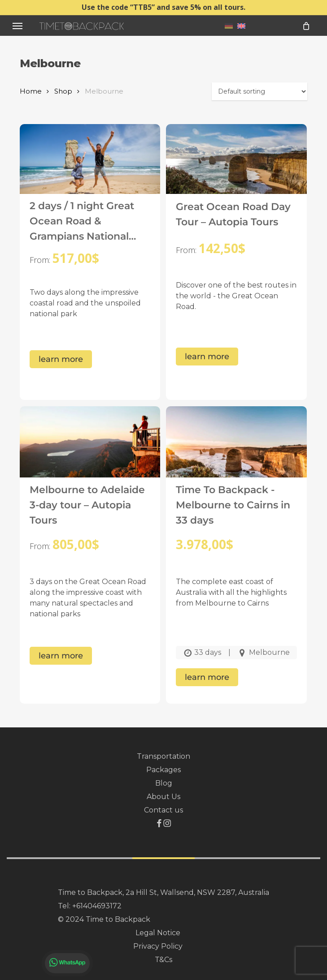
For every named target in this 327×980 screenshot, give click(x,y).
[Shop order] (259, 91)
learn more (61, 359)
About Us (163, 797)
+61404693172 (97, 906)
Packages (163, 770)
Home (31, 91)
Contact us (163, 810)
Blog (164, 783)
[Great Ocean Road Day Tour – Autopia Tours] (236, 169)
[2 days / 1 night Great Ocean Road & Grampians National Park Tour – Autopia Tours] (90, 169)
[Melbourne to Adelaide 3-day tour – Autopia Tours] (90, 451)
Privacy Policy (158, 946)
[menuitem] (229, 26)
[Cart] (306, 26)
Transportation (163, 756)
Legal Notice (158, 933)
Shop (63, 91)
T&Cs (163, 960)
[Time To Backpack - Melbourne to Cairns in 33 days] (236, 451)
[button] (17, 26)
